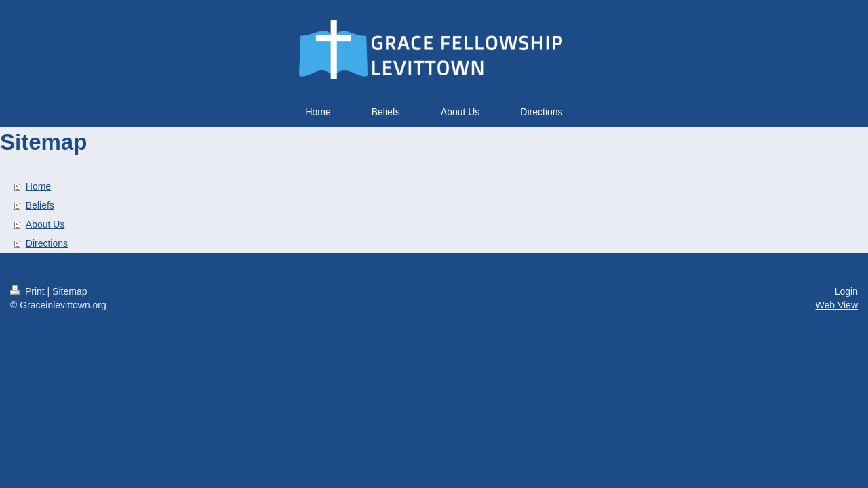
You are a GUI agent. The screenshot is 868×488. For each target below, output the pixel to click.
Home (38, 186)
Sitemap (70, 291)
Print (29, 291)
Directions (47, 243)
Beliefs (40, 205)
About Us (45, 224)
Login (846, 291)
